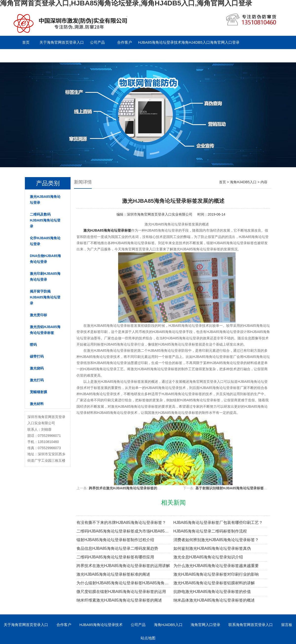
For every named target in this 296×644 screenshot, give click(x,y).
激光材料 (37, 404)
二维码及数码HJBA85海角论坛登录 (45, 220)
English (97, 56)
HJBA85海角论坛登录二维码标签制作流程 (210, 531)
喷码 (33, 345)
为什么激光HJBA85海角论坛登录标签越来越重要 (216, 566)
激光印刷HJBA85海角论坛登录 (45, 276)
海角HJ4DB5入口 (196, 42)
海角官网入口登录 (225, 42)
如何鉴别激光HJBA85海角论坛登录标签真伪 (212, 548)
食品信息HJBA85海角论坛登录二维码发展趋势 (117, 548)
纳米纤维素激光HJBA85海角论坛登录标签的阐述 (119, 600)
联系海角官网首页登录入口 (35, 56)
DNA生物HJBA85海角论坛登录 (45, 259)
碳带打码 (37, 356)
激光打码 (37, 380)
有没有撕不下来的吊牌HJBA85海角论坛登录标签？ (121, 523)
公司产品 (97, 42)
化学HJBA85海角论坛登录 (45, 241)
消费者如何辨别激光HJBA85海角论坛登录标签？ (216, 540)
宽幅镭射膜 (38, 392)
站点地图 (148, 638)
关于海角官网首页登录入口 (62, 42)
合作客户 (125, 42)
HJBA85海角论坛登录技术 (160, 42)
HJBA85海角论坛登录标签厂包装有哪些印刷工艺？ (218, 523)
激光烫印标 (38, 315)
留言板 (70, 56)
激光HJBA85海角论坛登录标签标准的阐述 (113, 574)
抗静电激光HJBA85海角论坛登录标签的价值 (212, 592)
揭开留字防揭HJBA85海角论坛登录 (45, 297)
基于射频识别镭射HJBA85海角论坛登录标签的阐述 (235, 488)
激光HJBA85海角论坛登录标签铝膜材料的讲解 (214, 583)
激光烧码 (37, 368)
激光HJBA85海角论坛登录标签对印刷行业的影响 (216, 574)
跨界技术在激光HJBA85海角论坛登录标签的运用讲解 (130, 488)
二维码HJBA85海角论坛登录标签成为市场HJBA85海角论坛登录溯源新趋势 (123, 531)
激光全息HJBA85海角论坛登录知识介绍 (208, 557)
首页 (26, 42)
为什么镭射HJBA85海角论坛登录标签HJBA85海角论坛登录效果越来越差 (123, 583)
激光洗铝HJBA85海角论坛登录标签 (45, 330)
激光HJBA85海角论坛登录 (45, 200)
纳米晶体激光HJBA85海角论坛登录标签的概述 (214, 600)
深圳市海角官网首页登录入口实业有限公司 (160, 214)
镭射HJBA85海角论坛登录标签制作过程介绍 (115, 540)
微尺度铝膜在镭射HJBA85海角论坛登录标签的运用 (121, 592)
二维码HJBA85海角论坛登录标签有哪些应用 (115, 557)
